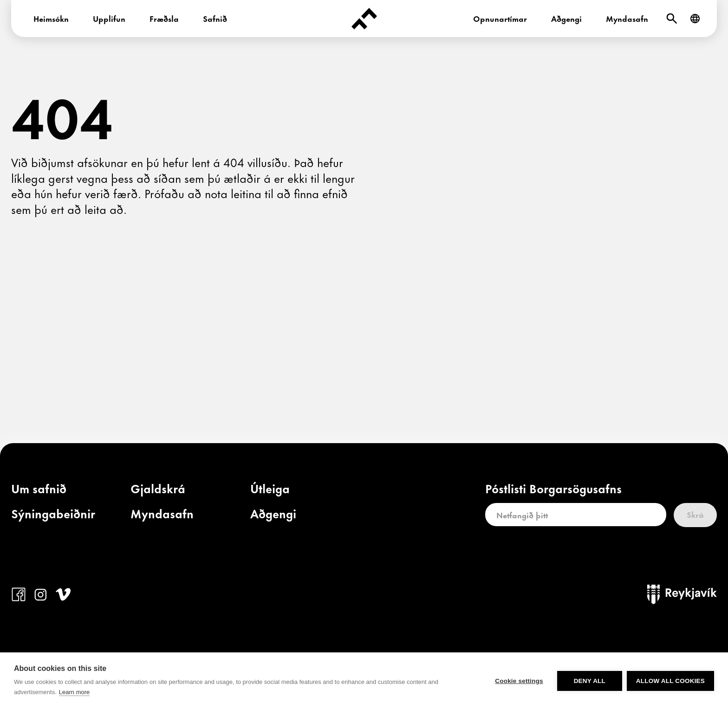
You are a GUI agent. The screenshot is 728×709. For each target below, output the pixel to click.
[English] (695, 19)
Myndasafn (627, 18)
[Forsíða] (364, 19)
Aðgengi (566, 18)
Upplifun (109, 18)
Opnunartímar (500, 18)
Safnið (215, 18)
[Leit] (672, 19)
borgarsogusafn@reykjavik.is (346, 667)
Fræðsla (164, 18)
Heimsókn (51, 18)
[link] (39, 490)
